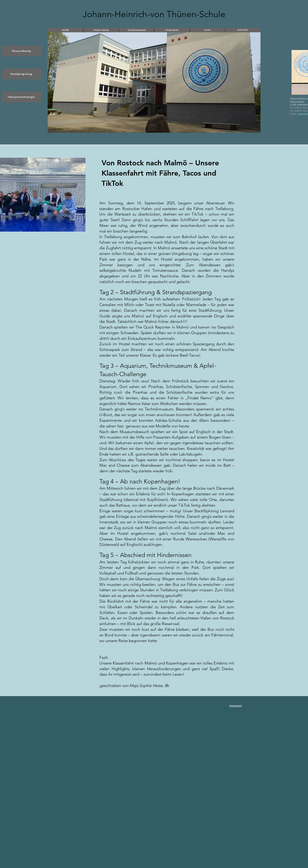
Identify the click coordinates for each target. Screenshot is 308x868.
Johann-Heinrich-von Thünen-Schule (154, 14)
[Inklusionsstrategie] (22, 97)
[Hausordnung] (22, 51)
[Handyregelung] (22, 74)
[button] (154, 82)
